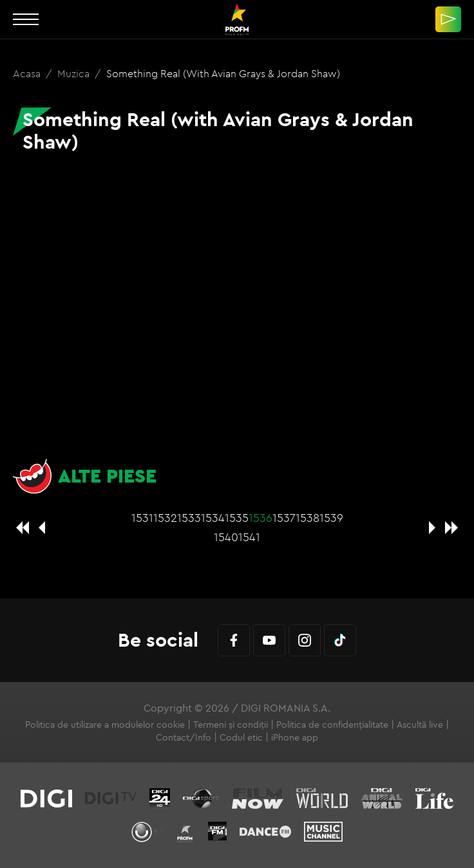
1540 (226, 537)
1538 (308, 518)
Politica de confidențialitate (332, 725)
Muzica (75, 73)
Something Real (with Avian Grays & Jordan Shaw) (223, 73)
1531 (142, 518)
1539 (331, 518)
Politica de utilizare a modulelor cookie (105, 725)
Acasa (28, 73)
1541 (249, 537)
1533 (189, 518)
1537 (284, 518)
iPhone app (295, 737)
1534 (213, 518)
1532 (165, 518)
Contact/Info (184, 737)
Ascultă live (420, 725)
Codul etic (241, 737)
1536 (261, 518)
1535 (237, 518)
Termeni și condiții (231, 725)
